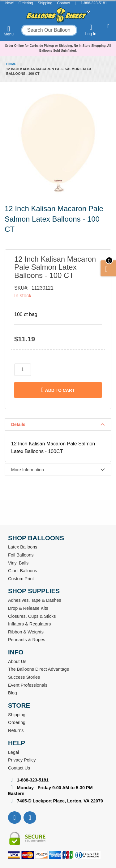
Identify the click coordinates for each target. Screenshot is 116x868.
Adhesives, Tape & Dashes (35, 600)
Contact (63, 3)
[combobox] (49, 30)
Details (18, 424)
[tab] (58, 424)
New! (9, 3)
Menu (9, 31)
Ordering (26, 3)
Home (11, 64)
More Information (28, 470)
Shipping (45, 3)
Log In (91, 30)
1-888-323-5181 (94, 3)
